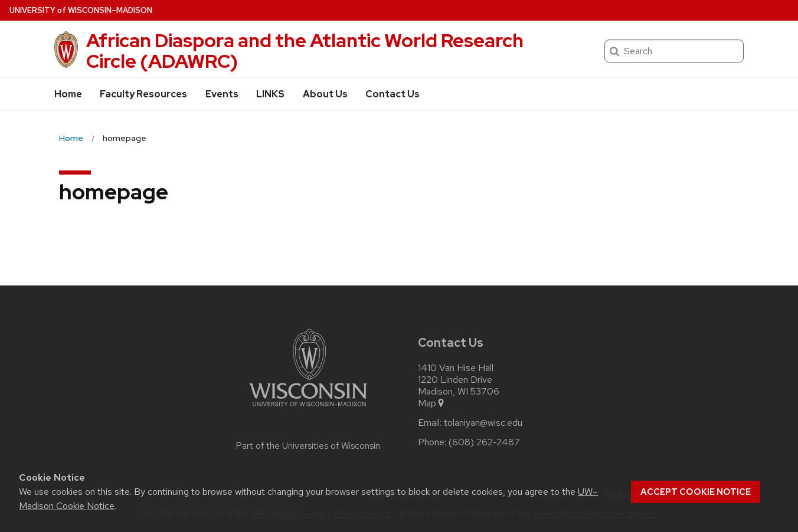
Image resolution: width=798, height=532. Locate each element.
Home (68, 94)
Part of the (308, 446)
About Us (325, 94)
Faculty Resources (143, 94)
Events (222, 94)
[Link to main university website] (308, 408)
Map (432, 403)
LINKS (270, 94)
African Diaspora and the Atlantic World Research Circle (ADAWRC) (305, 51)
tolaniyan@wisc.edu (483, 423)
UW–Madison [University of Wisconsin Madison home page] (81, 10)
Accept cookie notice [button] (696, 492)
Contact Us (393, 94)
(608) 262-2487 (484, 442)
